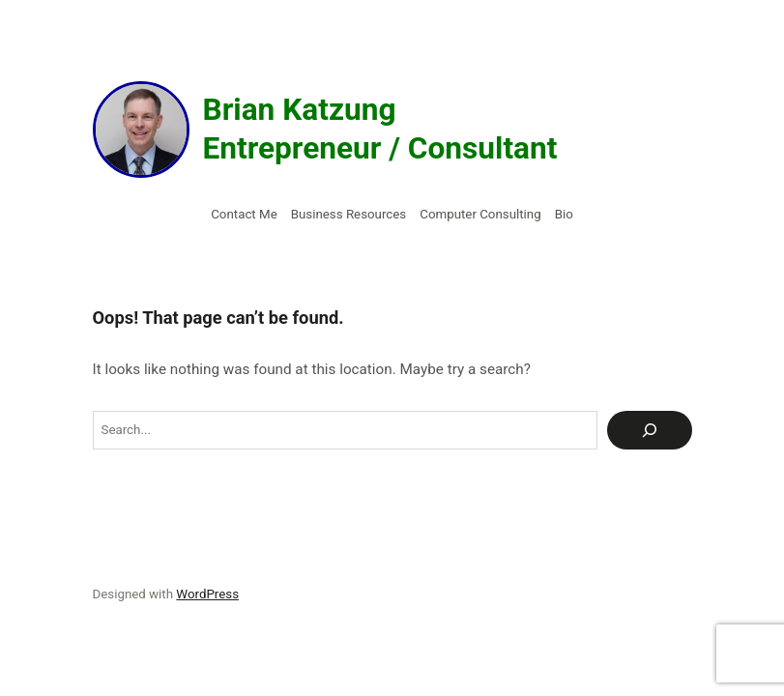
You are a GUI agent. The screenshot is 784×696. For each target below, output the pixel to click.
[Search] (650, 430)
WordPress (207, 594)
